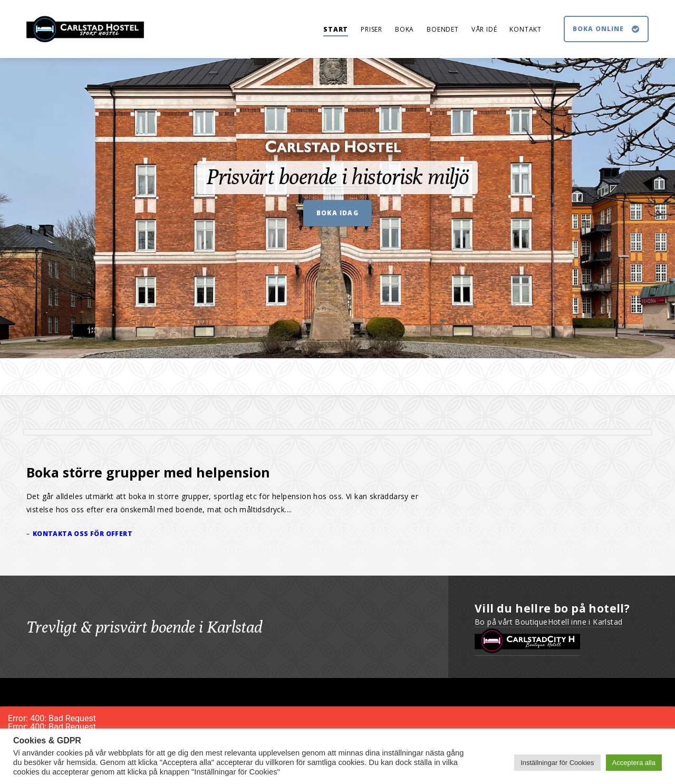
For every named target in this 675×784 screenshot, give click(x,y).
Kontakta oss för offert (83, 534)
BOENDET (443, 29)
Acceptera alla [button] (634, 763)
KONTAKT (525, 29)
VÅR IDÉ (484, 29)
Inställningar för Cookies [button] (557, 763)
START (336, 29)
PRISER (372, 29)
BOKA (404, 29)
